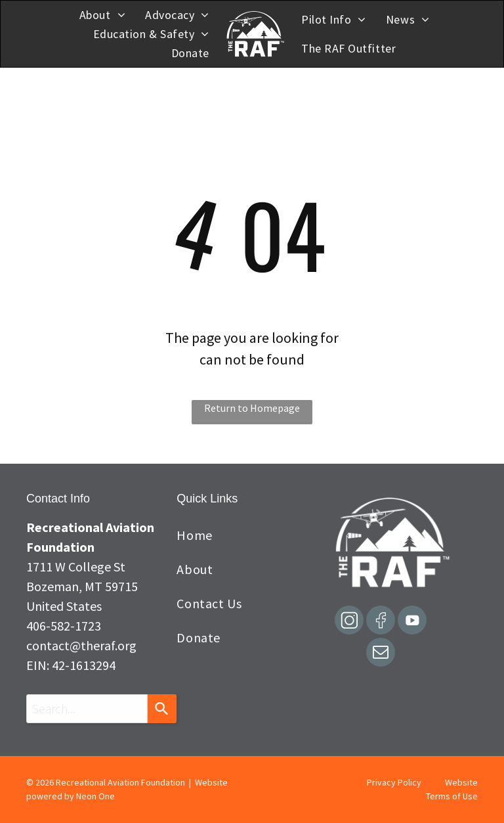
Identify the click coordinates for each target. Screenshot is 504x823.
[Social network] (349, 622)
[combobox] (87, 709)
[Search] (162, 709)
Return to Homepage (252, 408)
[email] (381, 654)
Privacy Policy (394, 782)
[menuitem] (102, 15)
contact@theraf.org (81, 645)
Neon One (95, 796)
